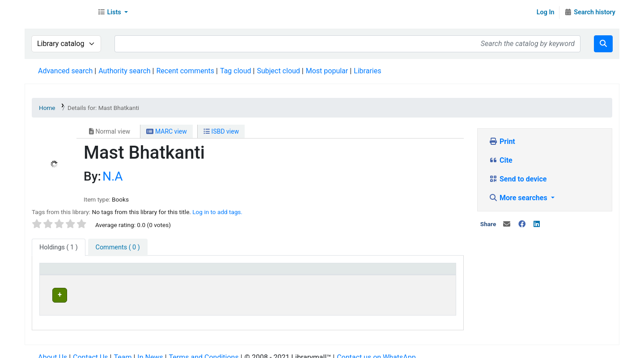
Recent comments (185, 71)
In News (150, 349)
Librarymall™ (59, 13)
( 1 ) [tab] (59, 247)
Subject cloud (278, 71)
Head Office (161, 294)
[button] (113, 13)
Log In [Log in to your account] (546, 12)
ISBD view (221, 131)
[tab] (118, 248)
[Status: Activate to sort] (417, 273)
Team (123, 349)
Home (47, 108)
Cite (501, 160)
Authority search (124, 71)
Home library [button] (286, 273)
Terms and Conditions (204, 349)
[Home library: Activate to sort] (319, 273)
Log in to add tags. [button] (217, 212)
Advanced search (65, 71)
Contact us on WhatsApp (376, 349)
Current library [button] (162, 273)
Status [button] (393, 273)
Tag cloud (236, 71)
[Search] (603, 44)
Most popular (327, 71)
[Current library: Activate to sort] (198, 273)
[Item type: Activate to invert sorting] (88, 273)
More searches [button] (519, 198)
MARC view (166, 131)
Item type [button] (59, 273)
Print (502, 141)
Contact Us (91, 349)
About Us (53, 349)
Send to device (518, 179)
